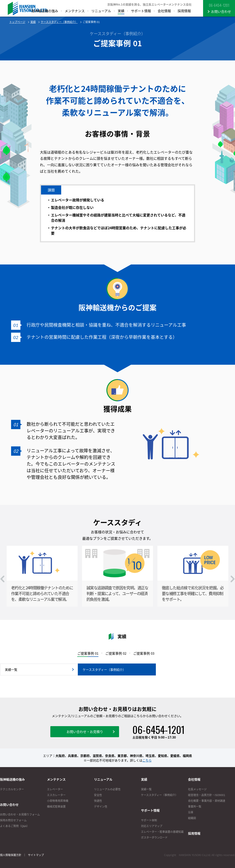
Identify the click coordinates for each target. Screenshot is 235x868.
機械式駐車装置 (56, 806)
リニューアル (103, 779)
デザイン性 (101, 806)
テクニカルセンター (12, 789)
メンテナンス (56, 779)
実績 (33, 22)
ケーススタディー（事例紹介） (59, 22)
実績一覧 (146, 789)
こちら (147, 760)
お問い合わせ (9, 804)
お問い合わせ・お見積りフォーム (20, 814)
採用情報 (194, 833)
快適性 (98, 801)
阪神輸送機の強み (12, 779)
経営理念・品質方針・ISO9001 (207, 795)
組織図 (192, 818)
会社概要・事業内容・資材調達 (207, 801)
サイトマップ (36, 855)
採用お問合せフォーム (13, 820)
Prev (2, 579)
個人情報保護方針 (11, 855)
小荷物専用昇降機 (58, 801)
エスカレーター (56, 795)
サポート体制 (149, 820)
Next (233, 579)
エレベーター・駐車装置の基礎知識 (162, 832)
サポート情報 (150, 810)
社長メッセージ (197, 789)
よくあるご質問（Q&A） (15, 826)
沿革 (191, 812)
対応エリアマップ (152, 826)
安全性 (98, 795)
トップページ (17, 22)
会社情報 (194, 779)
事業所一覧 (195, 806)
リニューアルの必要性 (107, 789)
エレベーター (55, 789)
